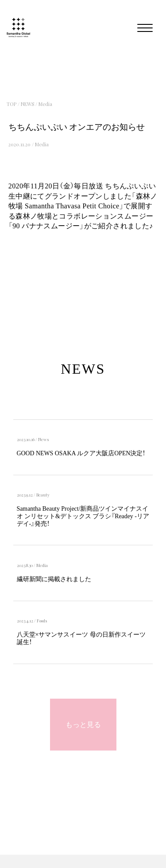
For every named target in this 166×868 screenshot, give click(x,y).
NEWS (27, 104)
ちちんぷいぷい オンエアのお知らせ (77, 127)
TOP (12, 104)
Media (45, 104)
